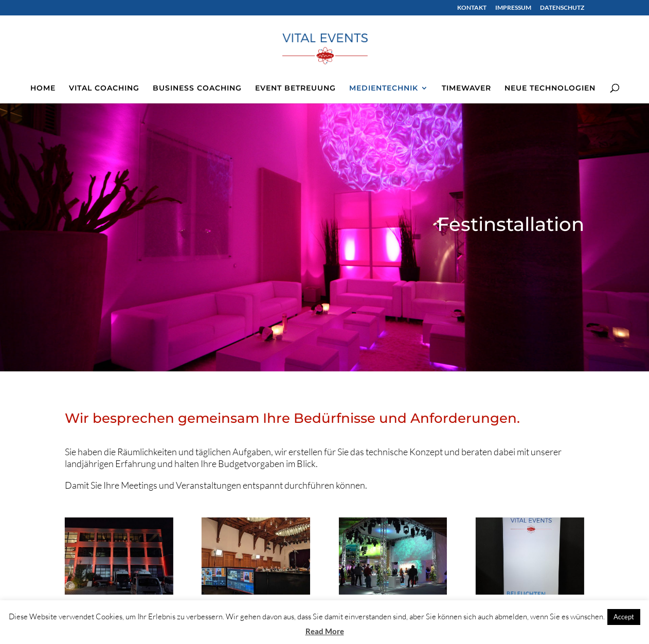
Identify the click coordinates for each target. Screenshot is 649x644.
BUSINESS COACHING (197, 88)
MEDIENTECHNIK (384, 88)
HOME (43, 88)
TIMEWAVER (466, 88)
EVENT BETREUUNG (295, 88)
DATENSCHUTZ (562, 8)
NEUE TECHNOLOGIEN (550, 88)
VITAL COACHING (104, 88)
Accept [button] (624, 617)
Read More (325, 631)
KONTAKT (472, 8)
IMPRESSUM (513, 8)
